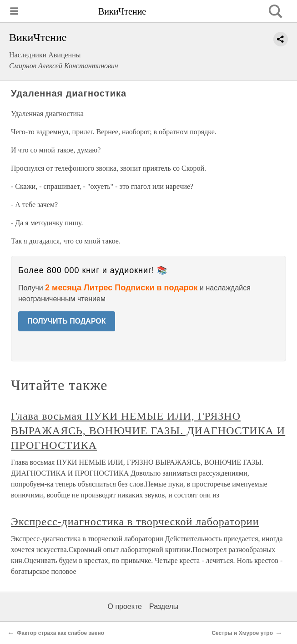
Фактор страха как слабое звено (60, 633)
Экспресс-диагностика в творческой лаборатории (135, 522)
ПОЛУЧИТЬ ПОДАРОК (67, 321)
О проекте (125, 606)
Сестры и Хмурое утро (242, 633)
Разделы (164, 606)
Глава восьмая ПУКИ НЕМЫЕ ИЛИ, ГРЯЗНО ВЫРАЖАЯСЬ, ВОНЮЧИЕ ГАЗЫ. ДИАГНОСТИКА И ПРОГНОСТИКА (148, 431)
